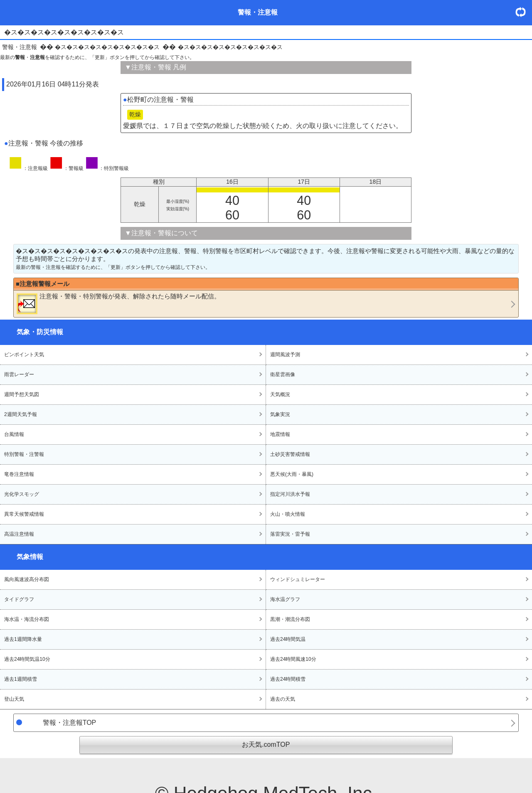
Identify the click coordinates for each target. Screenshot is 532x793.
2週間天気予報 (21, 414)
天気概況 (280, 394)
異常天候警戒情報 (24, 514)
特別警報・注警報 (24, 454)
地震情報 (280, 434)
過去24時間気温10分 (27, 659)
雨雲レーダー (19, 374)
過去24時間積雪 (288, 679)
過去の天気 (283, 699)
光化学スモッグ (22, 494)
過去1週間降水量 (23, 639)
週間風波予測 (285, 355)
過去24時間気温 (288, 639)
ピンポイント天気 (24, 355)
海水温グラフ (285, 599)
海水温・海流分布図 (27, 619)
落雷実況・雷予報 (290, 534)
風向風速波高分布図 (27, 579)
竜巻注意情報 (19, 474)
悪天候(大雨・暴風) (292, 474)
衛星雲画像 (283, 374)
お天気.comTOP (266, 745)
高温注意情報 (19, 534)
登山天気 (14, 699)
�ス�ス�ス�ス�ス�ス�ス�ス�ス (107, 47)
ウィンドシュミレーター (298, 579)
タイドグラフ (19, 599)
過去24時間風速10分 (293, 659)
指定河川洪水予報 (290, 494)
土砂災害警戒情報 (290, 454)
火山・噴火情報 (288, 514)
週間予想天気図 (22, 394)
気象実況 (280, 414)
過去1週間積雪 (21, 679)
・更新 (524, 12)
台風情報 (14, 434)
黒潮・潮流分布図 (290, 619)
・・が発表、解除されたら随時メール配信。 (118, 303)
